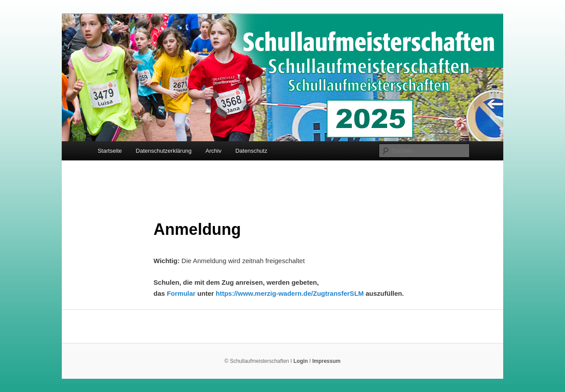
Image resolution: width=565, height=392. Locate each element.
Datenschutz (251, 151)
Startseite (110, 151)
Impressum (326, 361)
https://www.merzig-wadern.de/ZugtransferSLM (290, 293)
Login (301, 361)
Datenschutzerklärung (164, 151)
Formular (181, 293)
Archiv (214, 151)
